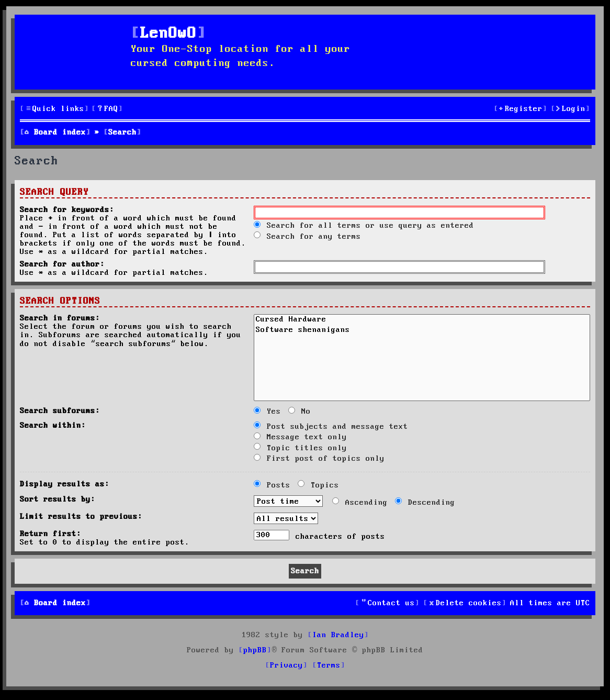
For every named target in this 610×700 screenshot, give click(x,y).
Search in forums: (60, 318)
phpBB (255, 650)
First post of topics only (319, 459)
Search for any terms (307, 237)
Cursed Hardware (422, 320)
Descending (425, 503)
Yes (267, 412)
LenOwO (168, 34)
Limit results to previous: (81, 517)
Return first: (50, 534)
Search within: (53, 426)
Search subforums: (60, 411)
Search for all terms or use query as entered (364, 226)
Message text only (300, 437)
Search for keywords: (67, 210)
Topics (318, 485)
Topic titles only (300, 448)
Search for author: (62, 264)
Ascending (360, 503)
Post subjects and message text (331, 427)
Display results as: (65, 484)
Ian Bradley (338, 635)
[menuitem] (107, 109)
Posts (272, 485)
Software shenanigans (422, 331)
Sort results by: (58, 499)
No (300, 412)
